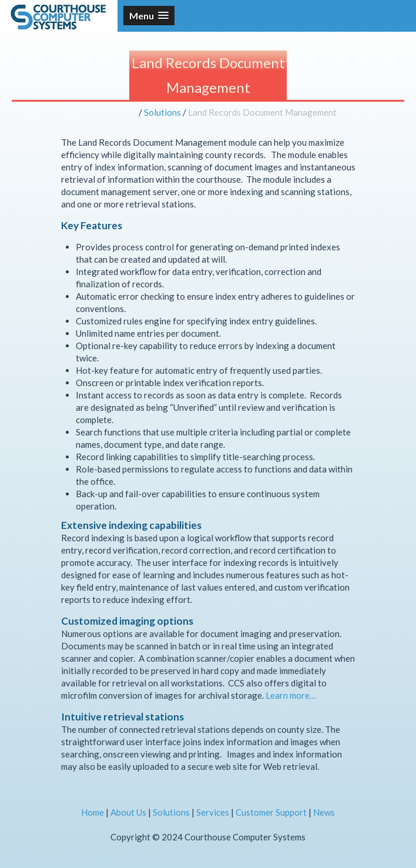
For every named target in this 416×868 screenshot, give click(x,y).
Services (213, 812)
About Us (128, 812)
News (324, 812)
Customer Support (271, 812)
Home (93, 812)
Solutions (162, 112)
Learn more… (291, 695)
